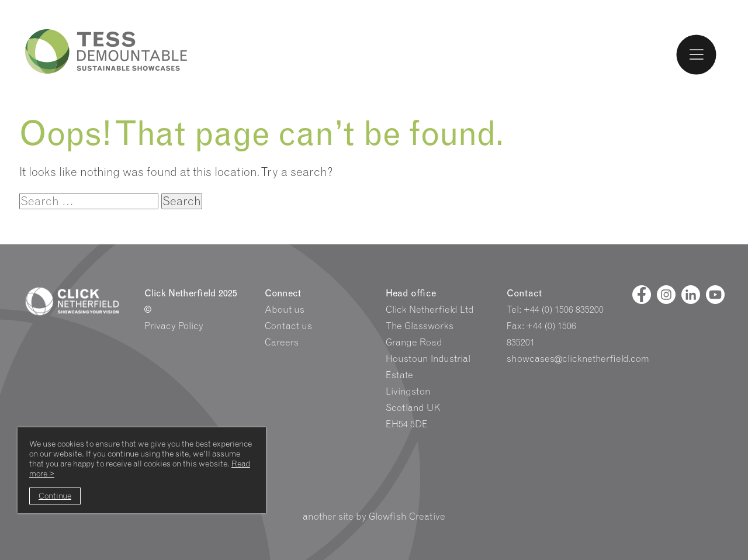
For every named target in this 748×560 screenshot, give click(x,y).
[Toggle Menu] (697, 54)
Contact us (288, 326)
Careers (282, 342)
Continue (55, 496)
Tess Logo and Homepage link (106, 51)
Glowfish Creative (407, 516)
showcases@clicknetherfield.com (578, 359)
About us (285, 310)
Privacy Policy (174, 326)
